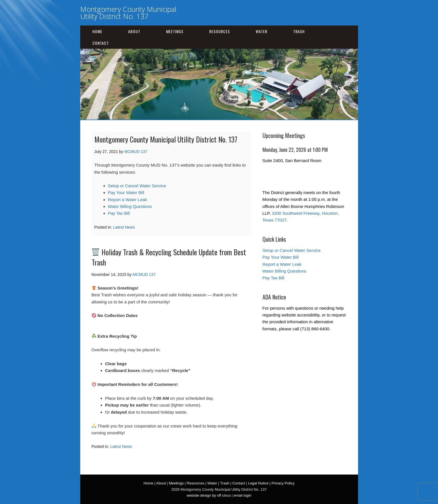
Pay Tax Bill (119, 213)
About (134, 31)
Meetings (175, 31)
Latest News (124, 227)
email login (242, 495)
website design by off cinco (209, 495)
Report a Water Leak (128, 200)
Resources (220, 31)
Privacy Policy (283, 483)
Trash (299, 31)
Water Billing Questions (130, 206)
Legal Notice (258, 483)
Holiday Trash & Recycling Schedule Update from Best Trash (169, 257)
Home (97, 31)
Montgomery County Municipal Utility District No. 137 (128, 13)
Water (262, 31)
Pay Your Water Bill (126, 193)
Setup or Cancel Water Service (137, 186)
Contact (101, 43)
